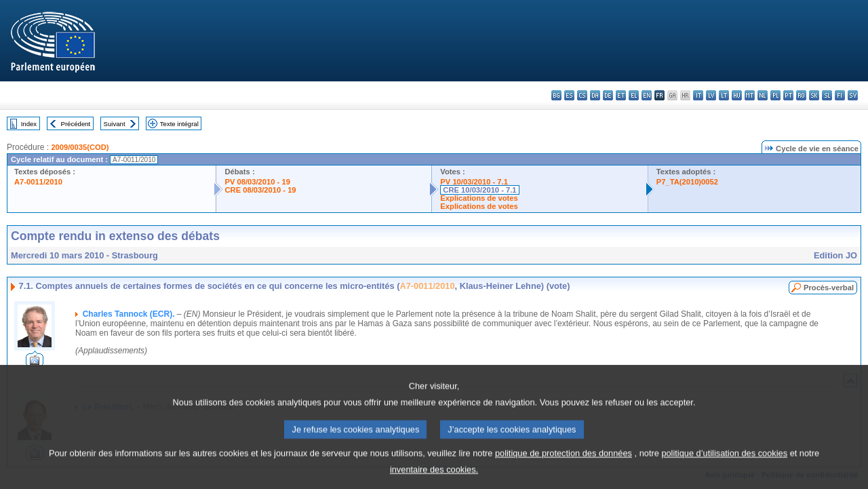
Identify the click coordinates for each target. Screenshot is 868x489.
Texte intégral (179, 124)
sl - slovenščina (827, 95)
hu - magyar (737, 95)
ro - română (801, 95)
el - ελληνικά (634, 95)
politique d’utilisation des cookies (724, 463)
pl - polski (775, 95)
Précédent (76, 124)
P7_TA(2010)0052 (687, 182)
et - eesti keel (621, 95)
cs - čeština (582, 95)
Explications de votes (479, 198)
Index (29, 124)
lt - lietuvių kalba (724, 95)
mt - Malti (750, 95)
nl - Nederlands (763, 95)
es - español (569, 95)
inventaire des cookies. (434, 479)
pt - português (788, 95)
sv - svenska (853, 95)
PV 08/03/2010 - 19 (257, 182)
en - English (647, 95)
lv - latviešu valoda (711, 95)
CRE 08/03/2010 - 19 (260, 190)
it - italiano (698, 95)
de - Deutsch (608, 95)
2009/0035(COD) (80, 147)
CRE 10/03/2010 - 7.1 (479, 190)
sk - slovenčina (814, 95)
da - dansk (595, 95)
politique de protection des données (564, 463)
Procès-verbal (829, 288)
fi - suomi (840, 95)
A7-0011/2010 (38, 182)
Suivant (115, 124)
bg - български (556, 95)
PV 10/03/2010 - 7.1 (474, 182)
